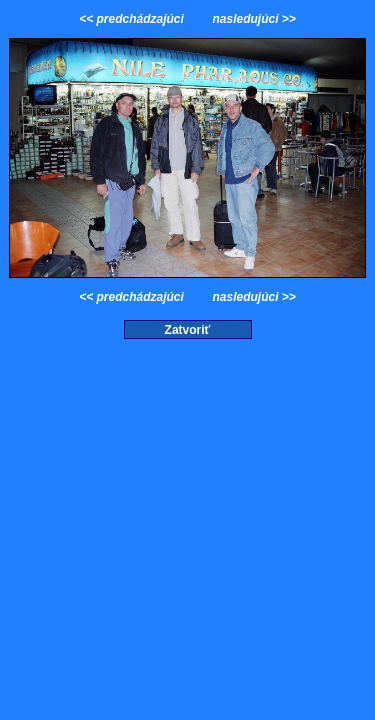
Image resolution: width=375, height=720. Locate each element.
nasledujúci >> (252, 19)
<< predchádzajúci (133, 19)
